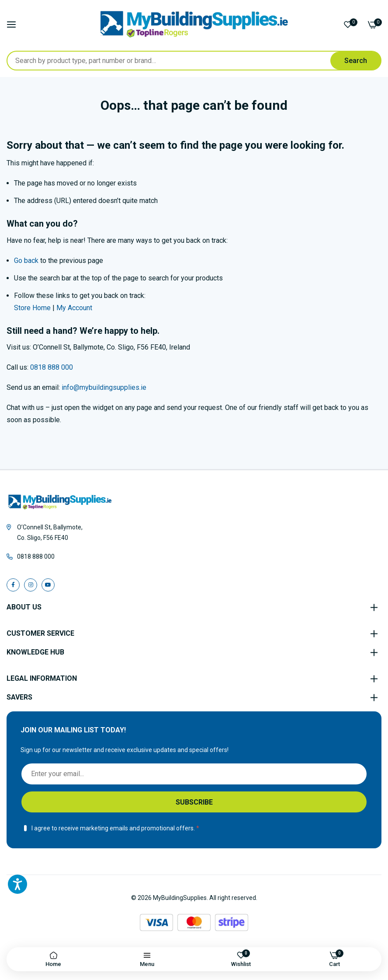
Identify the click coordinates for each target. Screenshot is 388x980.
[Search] (356, 61)
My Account (74, 308)
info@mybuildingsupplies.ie (104, 387)
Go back (26, 261)
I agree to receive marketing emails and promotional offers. (113, 828)
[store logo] (194, 24)
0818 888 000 (52, 367)
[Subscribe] (194, 802)
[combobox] (194, 61)
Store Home (32, 308)
